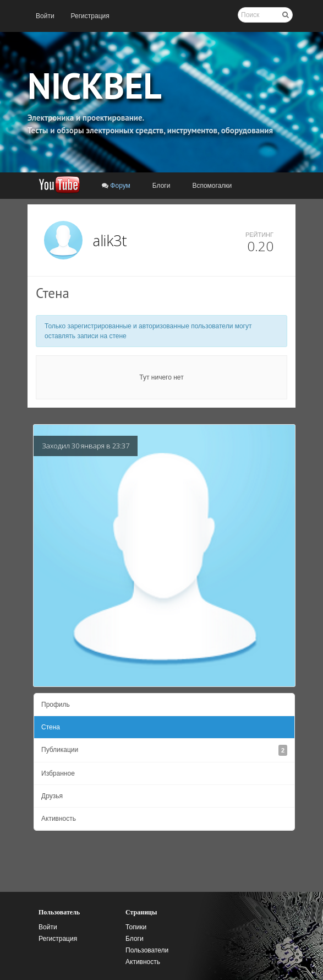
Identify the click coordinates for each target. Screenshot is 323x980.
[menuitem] (45, 16)
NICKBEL (95, 85)
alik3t (110, 240)
